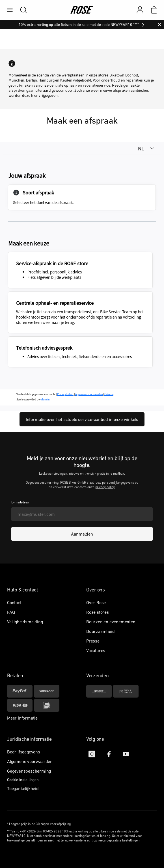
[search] (21, 10)
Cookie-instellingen (23, 780)
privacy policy (105, 487)
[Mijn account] (140, 10)
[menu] (10, 10)
